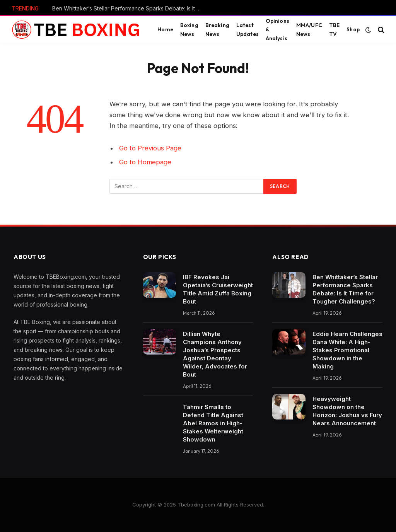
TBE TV (334, 29)
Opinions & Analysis (277, 29)
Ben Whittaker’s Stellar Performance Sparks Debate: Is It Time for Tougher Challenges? (130, 8)
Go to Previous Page (150, 148)
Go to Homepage (145, 162)
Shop (353, 29)
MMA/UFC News (309, 29)
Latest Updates (247, 29)
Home (165, 29)
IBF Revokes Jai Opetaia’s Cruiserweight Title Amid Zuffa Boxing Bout (218, 289)
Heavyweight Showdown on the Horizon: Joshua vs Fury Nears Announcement (347, 411)
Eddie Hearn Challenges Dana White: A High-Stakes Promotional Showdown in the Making (347, 350)
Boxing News (189, 29)
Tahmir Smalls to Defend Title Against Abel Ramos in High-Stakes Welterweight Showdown (213, 423)
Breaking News (217, 29)
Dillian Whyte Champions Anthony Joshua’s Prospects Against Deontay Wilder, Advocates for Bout (215, 354)
